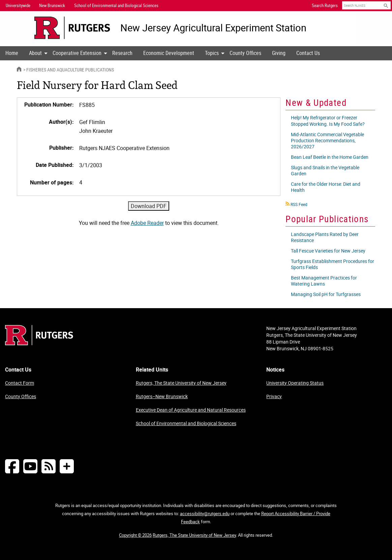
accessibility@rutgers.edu (205, 513)
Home (12, 53)
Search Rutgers (325, 5)
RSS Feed (299, 204)
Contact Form (20, 383)
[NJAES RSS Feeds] (49, 466)
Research (122, 53)
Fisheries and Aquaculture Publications (70, 70)
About (35, 53)
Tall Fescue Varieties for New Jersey (328, 251)
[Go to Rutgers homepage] (39, 343)
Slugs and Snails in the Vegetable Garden (325, 170)
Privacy (274, 396)
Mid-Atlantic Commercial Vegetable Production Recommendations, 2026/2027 (327, 140)
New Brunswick (52, 5)
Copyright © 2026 (135, 535)
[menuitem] (12, 53)
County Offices (245, 53)
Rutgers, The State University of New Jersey (181, 383)
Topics (212, 53)
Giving (279, 53)
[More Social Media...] (67, 466)
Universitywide (18, 5)
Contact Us (308, 53)
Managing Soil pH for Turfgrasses (326, 294)
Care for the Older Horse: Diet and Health (326, 187)
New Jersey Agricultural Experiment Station (213, 28)
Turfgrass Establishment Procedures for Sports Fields (333, 264)
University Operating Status (295, 383)
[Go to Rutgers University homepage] (72, 28)
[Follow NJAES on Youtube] (30, 466)
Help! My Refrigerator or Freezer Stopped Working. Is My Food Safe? (328, 121)
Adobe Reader (147, 223)
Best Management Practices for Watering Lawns (324, 281)
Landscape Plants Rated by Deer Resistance (325, 237)
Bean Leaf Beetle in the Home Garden (330, 157)
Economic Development (169, 53)
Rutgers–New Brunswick (162, 396)
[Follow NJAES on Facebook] (12, 466)
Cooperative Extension (77, 53)
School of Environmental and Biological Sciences (186, 423)
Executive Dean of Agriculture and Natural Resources (191, 410)
